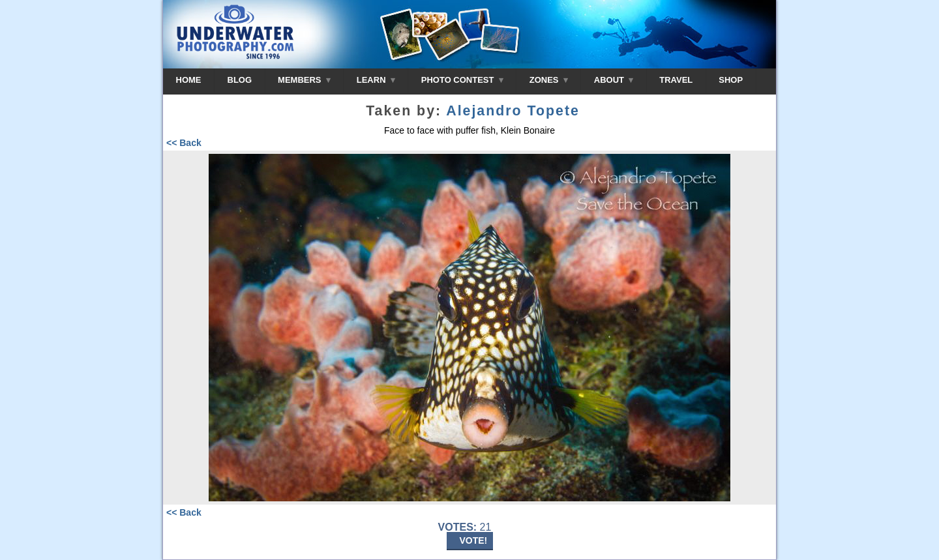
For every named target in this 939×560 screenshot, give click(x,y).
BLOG (240, 80)
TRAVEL (676, 80)
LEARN (376, 80)
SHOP (731, 80)
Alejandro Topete (513, 111)
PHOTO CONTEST (462, 80)
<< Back (184, 143)
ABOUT (614, 80)
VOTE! (474, 540)
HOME (189, 80)
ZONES (549, 80)
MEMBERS (304, 80)
